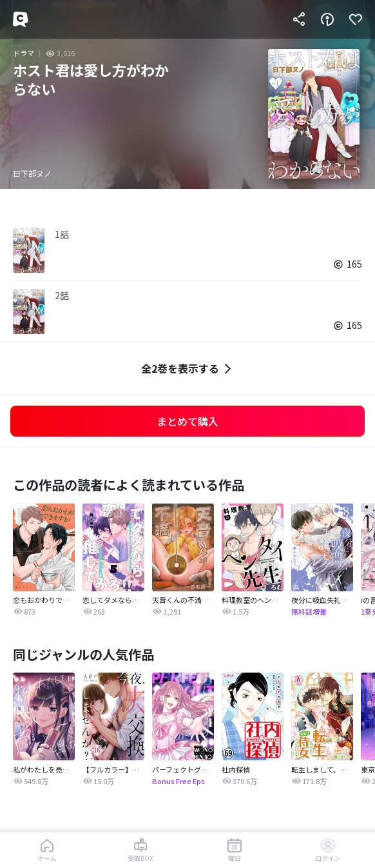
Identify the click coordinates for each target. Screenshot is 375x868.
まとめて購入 (187, 421)
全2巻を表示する (188, 369)
